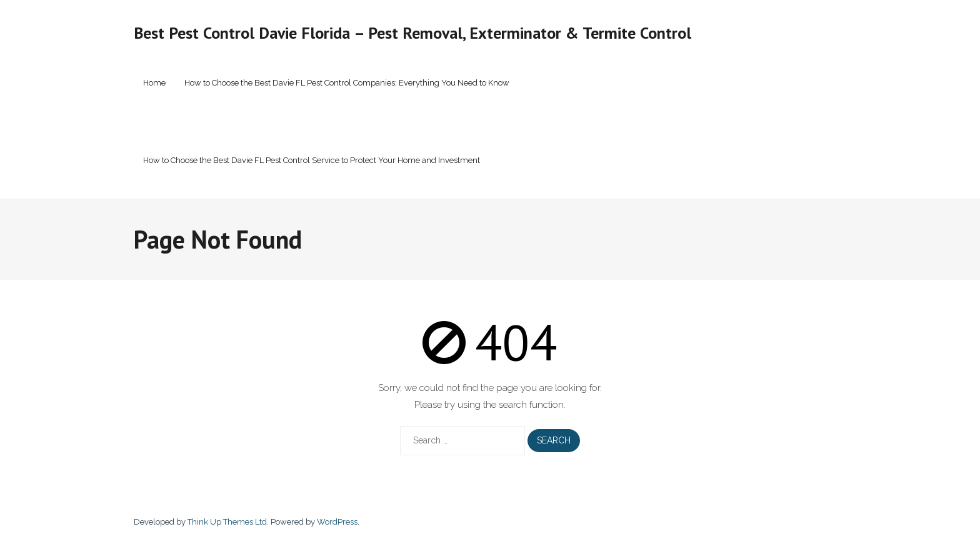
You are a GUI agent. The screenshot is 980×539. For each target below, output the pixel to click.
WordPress (337, 522)
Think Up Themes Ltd (227, 522)
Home (154, 83)
